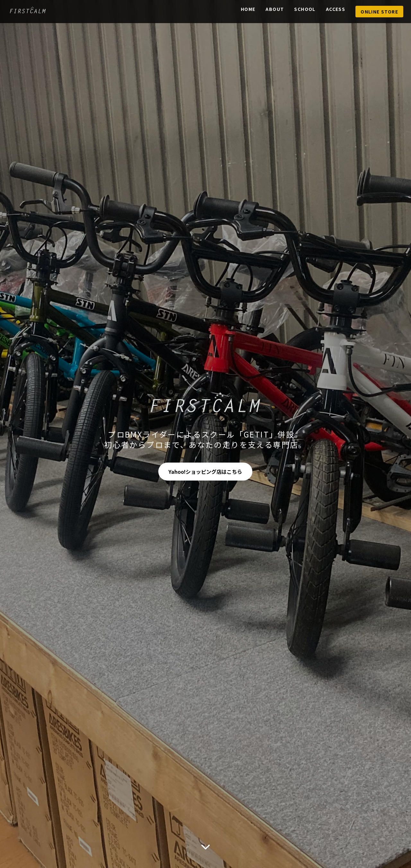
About (275, 9)
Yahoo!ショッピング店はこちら (205, 472)
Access (336, 9)
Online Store (379, 12)
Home (248, 9)
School (305, 9)
